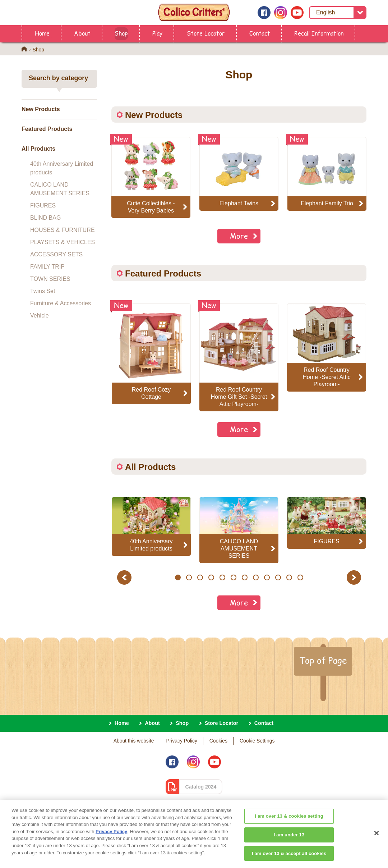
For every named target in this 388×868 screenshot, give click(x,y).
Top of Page (323, 660)
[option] (151, 354)
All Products (38, 149)
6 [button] (233, 577)
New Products (41, 109)
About (82, 33)
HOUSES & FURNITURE (63, 230)
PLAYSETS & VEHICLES (63, 242)
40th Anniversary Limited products (62, 168)
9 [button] (267, 577)
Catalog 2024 (201, 787)
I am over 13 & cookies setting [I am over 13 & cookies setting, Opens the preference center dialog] (289, 830)
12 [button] (301, 577)
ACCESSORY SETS (56, 254)
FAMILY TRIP (47, 267)
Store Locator (206, 33)
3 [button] (200, 577)
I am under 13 (289, 848)
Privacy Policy (182, 741)
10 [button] (278, 577)
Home (42, 33)
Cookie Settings (257, 741)
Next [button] (355, 577)
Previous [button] (125, 577)
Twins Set (43, 291)
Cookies (218, 741)
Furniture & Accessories (61, 303)
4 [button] (211, 577)
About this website (134, 741)
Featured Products (47, 129)
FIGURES (43, 205)
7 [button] (244, 577)
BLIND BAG (45, 218)
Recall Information (319, 33)
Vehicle (40, 316)
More (239, 236)
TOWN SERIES (50, 279)
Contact (260, 33)
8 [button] (256, 577)
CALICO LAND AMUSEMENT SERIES (60, 189)
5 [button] (222, 577)
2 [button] (189, 577)
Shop (121, 33)
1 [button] (178, 577)
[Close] (377, 847)
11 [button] (289, 577)
